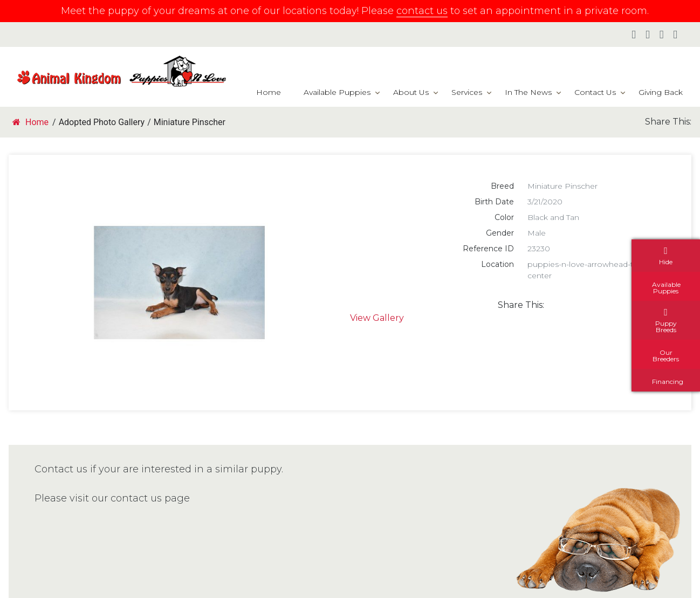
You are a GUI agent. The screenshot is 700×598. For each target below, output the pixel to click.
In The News (528, 92)
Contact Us (595, 92)
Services (467, 92)
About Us (411, 92)
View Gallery (377, 318)
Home (269, 92)
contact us (422, 11)
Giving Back (661, 92)
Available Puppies (337, 92)
